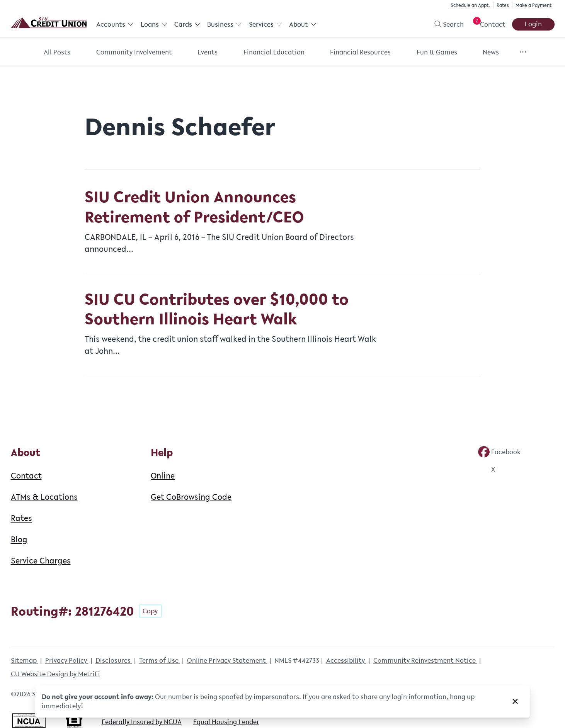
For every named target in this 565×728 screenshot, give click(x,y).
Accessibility (346, 660)
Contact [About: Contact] (26, 475)
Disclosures (114, 660)
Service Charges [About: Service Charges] (41, 560)
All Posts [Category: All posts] (57, 52)
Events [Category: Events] (208, 52)
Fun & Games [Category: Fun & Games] (437, 52)
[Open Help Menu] (488, 24)
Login (533, 24)
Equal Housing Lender (226, 722)
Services (265, 24)
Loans (154, 24)
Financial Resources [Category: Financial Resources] (360, 52)
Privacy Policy (67, 660)
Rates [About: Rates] (21, 518)
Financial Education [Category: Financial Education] (274, 52)
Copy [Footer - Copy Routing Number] (150, 611)
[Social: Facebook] (499, 452)
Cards (187, 24)
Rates (503, 5)
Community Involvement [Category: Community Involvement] (134, 52)
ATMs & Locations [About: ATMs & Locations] (44, 497)
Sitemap (25, 660)
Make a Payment (534, 5)
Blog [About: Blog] (19, 539)
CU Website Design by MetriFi (55, 674)
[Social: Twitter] (487, 469)
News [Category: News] (491, 52)
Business (225, 24)
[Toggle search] (446, 24)
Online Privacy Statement (227, 660)
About (302, 24)
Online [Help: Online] (163, 475)
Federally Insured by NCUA (142, 722)
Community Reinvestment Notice (425, 660)
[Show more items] (523, 52)
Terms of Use (160, 660)
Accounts (115, 24)
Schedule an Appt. (470, 5)
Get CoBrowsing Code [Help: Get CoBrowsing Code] (191, 497)
